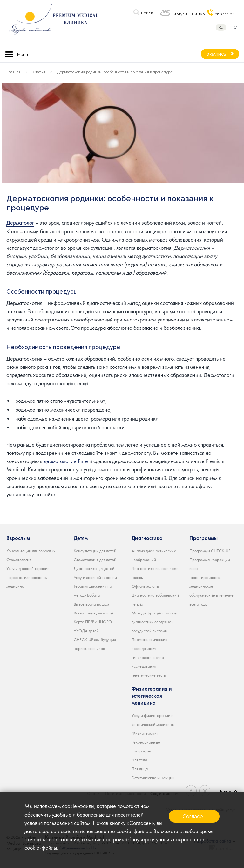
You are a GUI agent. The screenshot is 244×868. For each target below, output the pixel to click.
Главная (14, 72)
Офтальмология (146, 586)
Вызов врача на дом (91, 604)
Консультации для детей (95, 550)
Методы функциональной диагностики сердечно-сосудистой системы (154, 621)
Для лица (140, 768)
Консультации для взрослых (31, 550)
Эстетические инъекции (153, 777)
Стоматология (19, 559)
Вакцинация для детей (93, 613)
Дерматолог (20, 223)
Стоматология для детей (95, 559)
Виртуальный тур (188, 14)
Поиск (147, 13)
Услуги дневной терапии (28, 568)
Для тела (139, 759)
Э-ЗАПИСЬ (216, 54)
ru (221, 27)
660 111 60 (225, 14)
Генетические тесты (149, 675)
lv (236, 27)
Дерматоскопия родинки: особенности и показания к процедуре (115, 72)
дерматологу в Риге (66, 461)
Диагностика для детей (94, 568)
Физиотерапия (145, 733)
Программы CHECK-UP (210, 550)
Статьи (39, 72)
